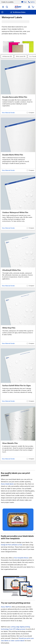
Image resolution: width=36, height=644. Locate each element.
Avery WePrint (6, 607)
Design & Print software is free (12, 545)
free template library (21, 558)
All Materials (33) (7, 56)
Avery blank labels (7, 484)
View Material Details (8, 113)
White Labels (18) (21, 56)
